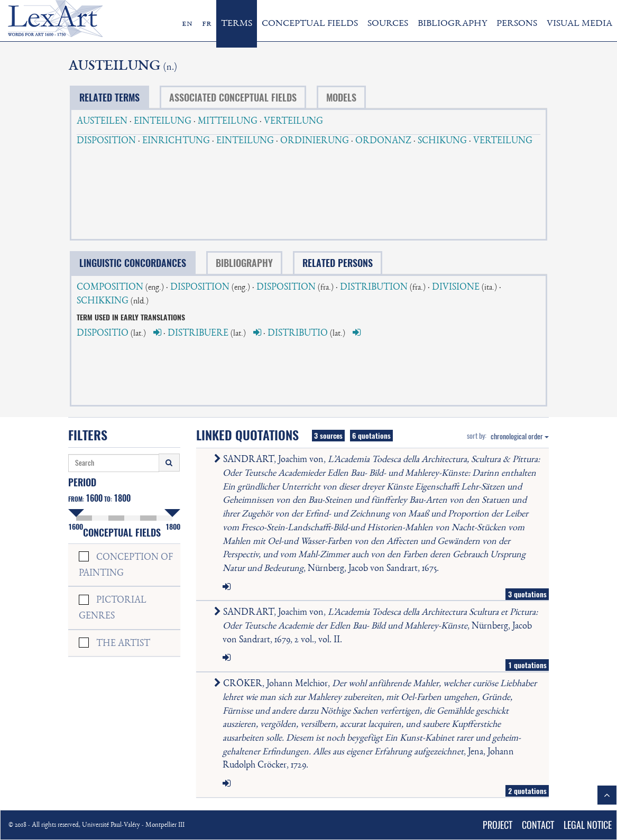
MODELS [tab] (341, 98)
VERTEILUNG (293, 122)
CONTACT (538, 825)
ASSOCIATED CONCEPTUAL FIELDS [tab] (233, 98)
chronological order (520, 436)
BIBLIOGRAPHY (452, 24)
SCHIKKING (103, 301)
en (187, 24)
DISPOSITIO (103, 334)
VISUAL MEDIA (579, 24)
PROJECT (498, 825)
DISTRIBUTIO (298, 334)
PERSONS (517, 24)
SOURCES (388, 24)
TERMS (237, 24)
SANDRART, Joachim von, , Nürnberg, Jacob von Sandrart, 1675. (379, 514)
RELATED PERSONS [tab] (338, 263)
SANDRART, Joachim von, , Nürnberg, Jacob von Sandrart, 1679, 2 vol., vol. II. (378, 626)
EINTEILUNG (163, 122)
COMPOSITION (110, 288)
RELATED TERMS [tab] (109, 98)
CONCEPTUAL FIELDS (310, 24)
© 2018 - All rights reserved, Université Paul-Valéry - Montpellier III (96, 825)
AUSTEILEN (102, 122)
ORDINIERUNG (315, 141)
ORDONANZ (383, 141)
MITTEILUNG (228, 122)
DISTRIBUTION (374, 288)
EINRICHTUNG (176, 141)
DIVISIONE (456, 288)
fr (207, 24)
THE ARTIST (123, 644)
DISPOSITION (106, 141)
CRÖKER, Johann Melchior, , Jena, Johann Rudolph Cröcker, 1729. (377, 725)
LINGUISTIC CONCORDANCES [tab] (133, 263)
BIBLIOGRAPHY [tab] (244, 263)
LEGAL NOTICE (588, 825)
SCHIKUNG (442, 141)
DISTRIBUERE (198, 334)
